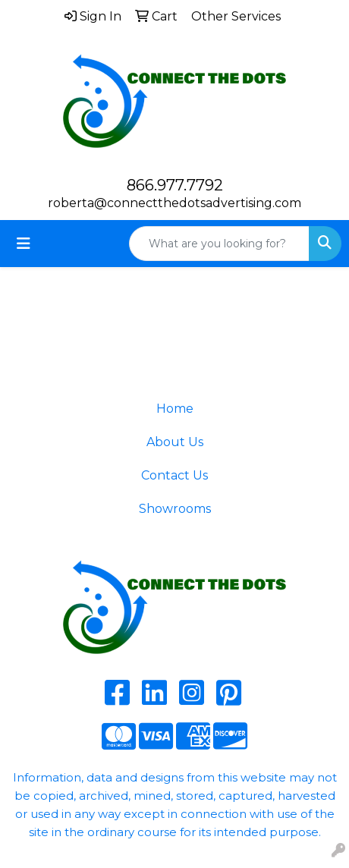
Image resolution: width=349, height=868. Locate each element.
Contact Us (174, 475)
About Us (175, 442)
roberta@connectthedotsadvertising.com (174, 203)
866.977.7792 (175, 185)
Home (175, 409)
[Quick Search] (219, 244)
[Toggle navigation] (24, 244)
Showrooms (175, 509)
